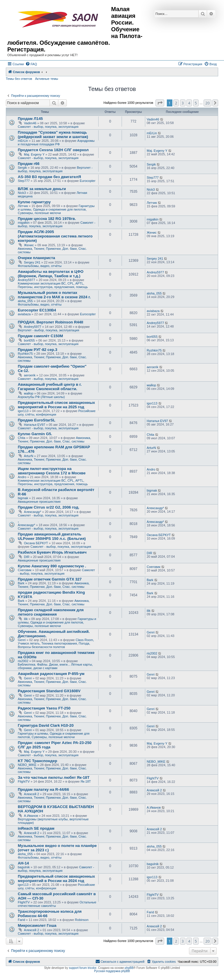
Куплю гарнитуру (34, 202)
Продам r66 (29, 164)
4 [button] (189, 103)
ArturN (29, 456)
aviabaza (24, 314)
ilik (26, 619)
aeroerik (30, 375)
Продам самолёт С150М (40, 336)
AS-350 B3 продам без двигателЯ (49, 177)
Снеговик (25, 570)
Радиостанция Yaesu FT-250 (44, 708)
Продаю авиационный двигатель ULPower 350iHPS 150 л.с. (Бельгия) (52, 536)
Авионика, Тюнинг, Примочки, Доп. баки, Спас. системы (54, 440)
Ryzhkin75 (25, 354)
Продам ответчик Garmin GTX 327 (50, 579)
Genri (22, 640)
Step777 (24, 181)
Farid (21, 920)
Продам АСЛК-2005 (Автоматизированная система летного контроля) (55, 236)
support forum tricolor (83, 968)
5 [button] (196, 103)
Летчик (23, 206)
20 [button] (208, 103)
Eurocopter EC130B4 (37, 310)
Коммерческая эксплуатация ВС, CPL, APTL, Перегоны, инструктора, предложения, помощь (53, 285)
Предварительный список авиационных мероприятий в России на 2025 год (56, 405)
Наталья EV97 (35, 425)
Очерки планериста (36, 258)
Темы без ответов (19, 79)
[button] (160, 103)
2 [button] (176, 103)
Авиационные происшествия (39, 502)
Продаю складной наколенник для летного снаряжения (51, 612)
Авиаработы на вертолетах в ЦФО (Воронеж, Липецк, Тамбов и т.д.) (51, 274)
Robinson (82, 920)
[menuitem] (31, 64)
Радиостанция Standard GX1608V (49, 691)
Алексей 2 (32, 794)
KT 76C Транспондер (37, 761)
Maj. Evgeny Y (34, 154)
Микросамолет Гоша (37, 925)
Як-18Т (86, 781)
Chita (22, 438)
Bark (21, 583)
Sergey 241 (32, 262)
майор (29, 393)
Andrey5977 (26, 280)
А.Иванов (31, 816)
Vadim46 (30, 123)
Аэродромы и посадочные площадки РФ (56, 142)
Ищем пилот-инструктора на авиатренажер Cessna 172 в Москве (52, 471)
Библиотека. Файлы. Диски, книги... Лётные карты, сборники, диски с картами (55, 666)
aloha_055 (25, 301)
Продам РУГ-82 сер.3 (37, 350)
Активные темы (47, 79)
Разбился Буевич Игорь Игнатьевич (52, 552)
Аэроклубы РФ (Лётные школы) (41, 397)
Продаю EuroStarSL (37, 420)
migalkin (24, 223)
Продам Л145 (30, 119)
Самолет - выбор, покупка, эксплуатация (48, 127)
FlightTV (24, 781)
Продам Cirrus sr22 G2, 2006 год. (49, 507)
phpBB (129, 968)
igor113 (23, 411)
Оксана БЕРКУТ (36, 543)
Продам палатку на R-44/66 (43, 789)
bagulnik (24, 867)
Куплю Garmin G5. (35, 434)
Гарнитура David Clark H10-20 (46, 725)
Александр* (33, 512)
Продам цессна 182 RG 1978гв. (47, 219)
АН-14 (23, 863)
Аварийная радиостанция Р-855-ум (51, 674)
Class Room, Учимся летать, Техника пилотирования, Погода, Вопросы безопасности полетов (56, 643)
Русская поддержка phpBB (112, 971)
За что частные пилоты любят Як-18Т (54, 777)
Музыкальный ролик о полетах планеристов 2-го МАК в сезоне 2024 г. (54, 295)
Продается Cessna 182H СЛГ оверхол (53, 150)
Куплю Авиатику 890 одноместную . (52, 566)
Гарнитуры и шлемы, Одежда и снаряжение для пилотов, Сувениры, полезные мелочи (56, 209)
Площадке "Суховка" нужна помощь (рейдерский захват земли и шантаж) (53, 135)
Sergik (22, 168)
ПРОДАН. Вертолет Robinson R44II (50, 322)
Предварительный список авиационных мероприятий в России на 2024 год (56, 879)
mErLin (23, 141)
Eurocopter (87, 181)
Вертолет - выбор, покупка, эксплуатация (55, 169)
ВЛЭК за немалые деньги (42, 189)
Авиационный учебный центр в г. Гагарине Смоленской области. (50, 387)
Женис (29, 245)
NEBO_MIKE (27, 765)
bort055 (29, 340)
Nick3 (22, 193)
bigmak (23, 498)
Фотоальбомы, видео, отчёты (40, 266)
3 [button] (183, 103)
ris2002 (23, 661)
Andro (22, 477)
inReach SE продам (36, 828)
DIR (27, 557)
